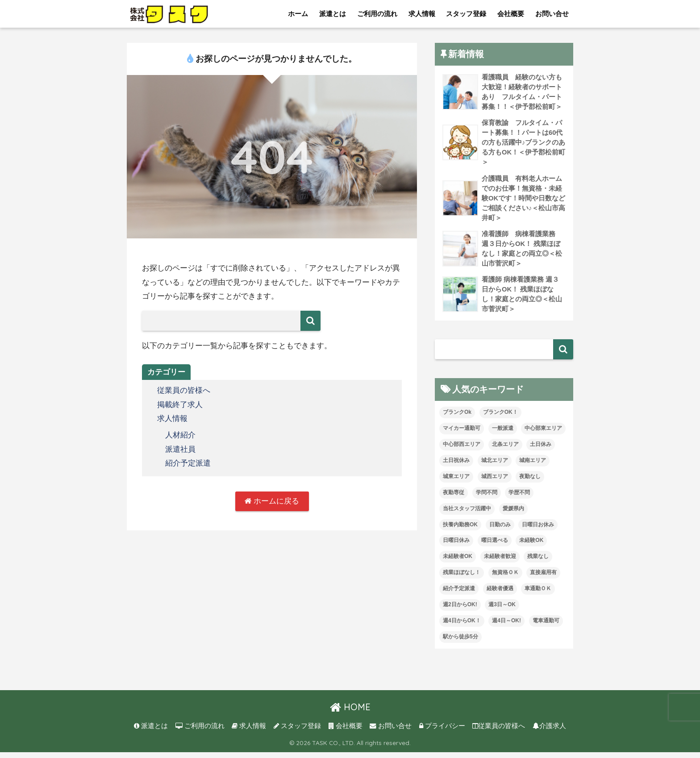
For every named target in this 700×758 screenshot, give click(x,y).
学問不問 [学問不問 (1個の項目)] (487, 498)
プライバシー (442, 732)
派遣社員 (180, 449)
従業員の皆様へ (184, 390)
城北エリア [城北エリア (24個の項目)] (495, 466)
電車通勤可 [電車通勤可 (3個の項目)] (546, 626)
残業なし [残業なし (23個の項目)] (538, 562)
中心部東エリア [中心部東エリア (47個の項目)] (543, 434)
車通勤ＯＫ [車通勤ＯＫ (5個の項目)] (538, 594)
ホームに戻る (272, 501)
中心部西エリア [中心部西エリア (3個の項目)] (462, 450)
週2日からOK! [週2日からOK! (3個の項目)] (460, 610)
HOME (350, 713)
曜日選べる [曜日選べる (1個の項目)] (495, 546)
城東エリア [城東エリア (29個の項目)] (456, 482)
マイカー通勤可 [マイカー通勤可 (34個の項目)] (462, 434)
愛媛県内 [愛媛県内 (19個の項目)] (513, 514)
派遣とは (333, 14)
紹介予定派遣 (188, 463)
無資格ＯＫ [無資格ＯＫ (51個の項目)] (505, 578)
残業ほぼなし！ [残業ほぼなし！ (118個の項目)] (462, 578)
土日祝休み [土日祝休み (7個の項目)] (456, 466)
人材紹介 (180, 435)
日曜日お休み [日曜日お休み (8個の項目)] (538, 530)
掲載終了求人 (180, 405)
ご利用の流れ (377, 14)
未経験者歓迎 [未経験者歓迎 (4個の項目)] (500, 562)
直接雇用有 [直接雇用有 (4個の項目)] (543, 578)
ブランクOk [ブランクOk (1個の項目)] (457, 418)
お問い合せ (552, 14)
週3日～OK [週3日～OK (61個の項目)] (502, 610)
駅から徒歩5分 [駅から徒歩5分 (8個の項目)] (460, 642)
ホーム (298, 14)
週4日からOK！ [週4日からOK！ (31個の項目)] (462, 626)
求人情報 (422, 14)
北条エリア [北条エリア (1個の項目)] (505, 450)
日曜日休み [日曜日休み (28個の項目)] (456, 546)
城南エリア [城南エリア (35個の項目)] (533, 466)
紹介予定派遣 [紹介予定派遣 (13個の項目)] (459, 594)
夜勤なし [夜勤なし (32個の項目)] (530, 482)
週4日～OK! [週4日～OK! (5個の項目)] (506, 626)
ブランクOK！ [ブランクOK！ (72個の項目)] (500, 418)
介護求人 (549, 732)
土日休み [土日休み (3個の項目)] (541, 450)
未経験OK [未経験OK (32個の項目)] (531, 546)
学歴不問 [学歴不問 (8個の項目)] (519, 498)
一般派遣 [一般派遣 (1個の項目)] (503, 434)
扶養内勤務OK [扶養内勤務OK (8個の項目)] (460, 530)
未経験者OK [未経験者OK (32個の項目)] (458, 562)
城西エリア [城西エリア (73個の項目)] (495, 482)
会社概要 (511, 14)
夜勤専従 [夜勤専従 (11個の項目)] (454, 498)
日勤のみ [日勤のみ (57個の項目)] (500, 530)
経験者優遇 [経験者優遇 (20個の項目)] (500, 594)
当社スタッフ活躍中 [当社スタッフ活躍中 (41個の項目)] (467, 514)
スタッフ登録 (466, 14)
